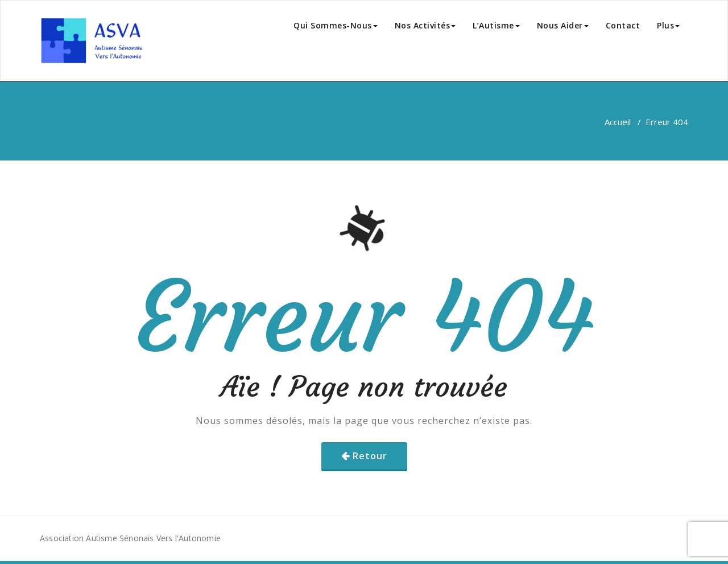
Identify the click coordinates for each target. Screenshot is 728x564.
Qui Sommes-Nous (336, 25)
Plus (668, 25)
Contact (623, 25)
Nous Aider (563, 25)
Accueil (618, 122)
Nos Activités (425, 25)
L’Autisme (496, 25)
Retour (370, 456)
